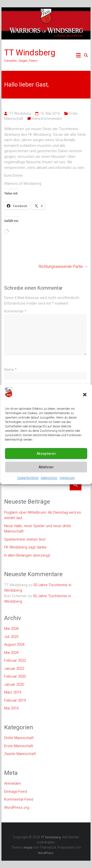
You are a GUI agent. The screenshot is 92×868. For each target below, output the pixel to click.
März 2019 (13, 692)
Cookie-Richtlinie (28, 478)
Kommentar (15, 311)
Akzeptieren (46, 454)
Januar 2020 (14, 684)
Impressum (67, 478)
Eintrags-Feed (16, 792)
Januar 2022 (14, 669)
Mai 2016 (11, 708)
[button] (85, 395)
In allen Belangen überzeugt (27, 555)
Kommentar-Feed (19, 799)
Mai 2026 (11, 629)
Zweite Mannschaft (20, 754)
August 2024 (14, 645)
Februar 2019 (15, 700)
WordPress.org (17, 807)
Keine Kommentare (47, 119)
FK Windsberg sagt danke (25, 547)
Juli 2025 (11, 637)
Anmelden (13, 783)
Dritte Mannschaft (19, 738)
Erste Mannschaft (19, 746)
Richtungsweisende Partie (63, 267)
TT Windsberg (30, 52)
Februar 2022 (15, 660)
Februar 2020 (15, 676)
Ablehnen (46, 467)
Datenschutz (49, 478)
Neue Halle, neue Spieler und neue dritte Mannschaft (38, 529)
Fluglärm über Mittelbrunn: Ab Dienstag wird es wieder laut (43, 515)
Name (10, 370)
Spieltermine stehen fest (25, 539)
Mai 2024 (11, 653)
